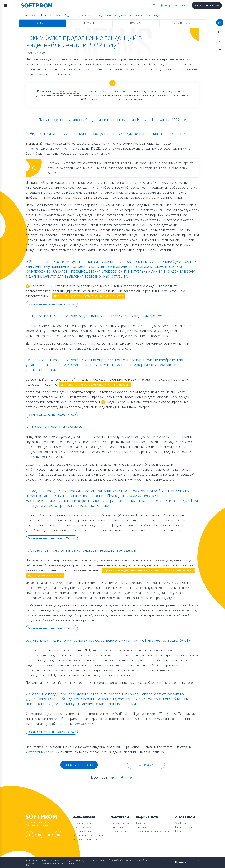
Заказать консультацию (79, 765)
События (42, 23)
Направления (84, 818)
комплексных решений (43, 752)
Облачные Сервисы (83, 831)
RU (183, 5)
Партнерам (120, 818)
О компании (89, 23)
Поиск (153, 5)
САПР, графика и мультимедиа (88, 835)
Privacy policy (32, 865)
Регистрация (213, 5)
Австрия (168, 5)
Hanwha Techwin (66, 91)
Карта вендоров (183, 23)
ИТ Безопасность (82, 823)
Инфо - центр (147, 818)
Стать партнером (120, 823)
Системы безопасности (85, 839)
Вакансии (136, 23)
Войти (198, 5)
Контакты (180, 831)
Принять (181, 862)
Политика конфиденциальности (152, 831)
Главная (30, 15)
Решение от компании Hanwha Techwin (52, 304)
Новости (46, 15)
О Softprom (185, 818)
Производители (119, 831)
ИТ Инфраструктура (83, 827)
